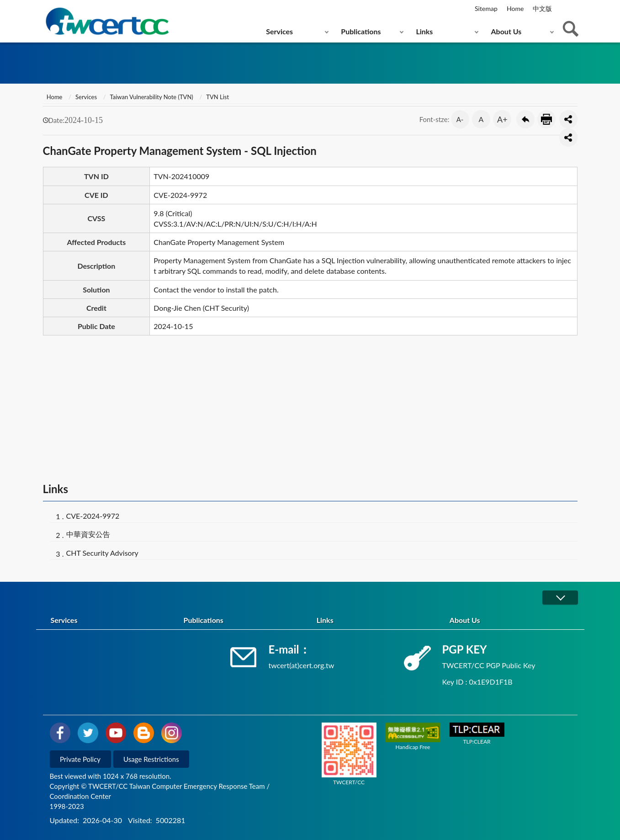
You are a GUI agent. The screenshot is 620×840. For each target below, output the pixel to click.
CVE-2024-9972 (93, 516)
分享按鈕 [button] (568, 119)
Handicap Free (413, 736)
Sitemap (486, 8)
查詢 (571, 29)
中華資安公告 (88, 534)
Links (424, 31)
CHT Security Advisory (102, 553)
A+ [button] (502, 119)
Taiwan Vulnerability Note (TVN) (152, 97)
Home (515, 8)
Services (279, 31)
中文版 (542, 8)
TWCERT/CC (349, 754)
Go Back (525, 119)
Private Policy (80, 759)
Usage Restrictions (151, 759)
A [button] (481, 119)
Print (546, 119)
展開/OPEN (560, 598)
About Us (506, 31)
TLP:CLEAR (477, 734)
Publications (361, 31)
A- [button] (460, 119)
